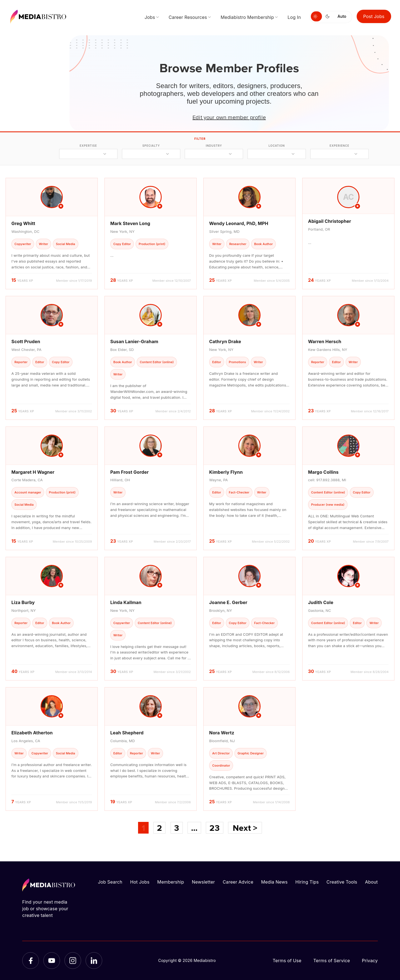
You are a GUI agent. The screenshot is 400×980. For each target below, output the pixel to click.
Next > (245, 828)
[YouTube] (52, 961)
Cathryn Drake (225, 341)
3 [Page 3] (177, 828)
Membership (171, 882)
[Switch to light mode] (316, 16)
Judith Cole (321, 602)
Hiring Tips (307, 882)
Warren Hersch (325, 341)
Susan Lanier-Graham (134, 341)
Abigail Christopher (330, 221)
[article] (52, 234)
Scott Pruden (26, 341)
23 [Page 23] (214, 828)
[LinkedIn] (94, 961)
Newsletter (203, 882)
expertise (88, 146)
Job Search (110, 882)
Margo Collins (323, 472)
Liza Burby (23, 602)
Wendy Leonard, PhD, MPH (239, 223)
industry (214, 146)
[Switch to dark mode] (329, 16)
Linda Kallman (126, 602)
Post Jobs (374, 16)
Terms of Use (287, 961)
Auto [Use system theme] (342, 16)
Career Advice (238, 882)
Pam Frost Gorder (129, 472)
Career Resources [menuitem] (188, 17)
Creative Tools (342, 882)
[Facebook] (31, 961)
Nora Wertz (222, 733)
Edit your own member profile (229, 117)
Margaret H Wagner (33, 472)
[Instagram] (73, 961)
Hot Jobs (140, 882)
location (277, 146)
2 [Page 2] (159, 828)
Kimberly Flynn (226, 472)
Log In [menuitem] (294, 17)
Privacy (370, 961)
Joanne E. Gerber (228, 602)
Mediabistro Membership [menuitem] (247, 17)
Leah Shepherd (127, 733)
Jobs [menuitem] (150, 17)
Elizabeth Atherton (32, 733)
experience (339, 146)
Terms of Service (332, 961)
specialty (151, 146)
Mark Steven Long (130, 223)
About (371, 882)
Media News (274, 882)
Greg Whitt (23, 223)
